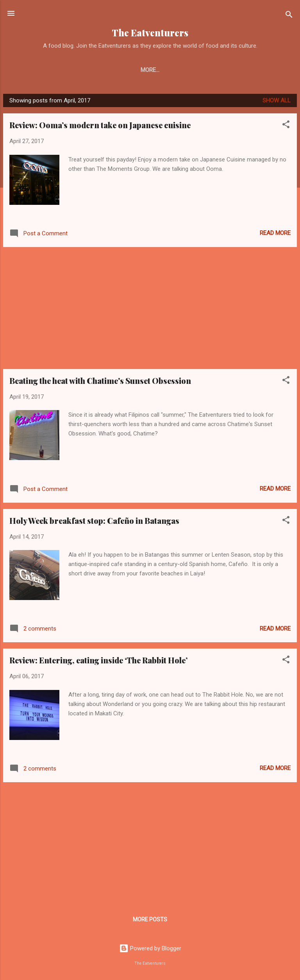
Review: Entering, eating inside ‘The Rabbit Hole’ (98, 662)
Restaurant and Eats (117, 70)
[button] (286, 127)
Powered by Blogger (150, 950)
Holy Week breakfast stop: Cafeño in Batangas (94, 522)
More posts (150, 921)
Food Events (267, 70)
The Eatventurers (150, 33)
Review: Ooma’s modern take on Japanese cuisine (100, 126)
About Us (58, 70)
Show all (277, 102)
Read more (275, 235)
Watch (225, 70)
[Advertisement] (150, 310)
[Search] (289, 16)
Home (22, 70)
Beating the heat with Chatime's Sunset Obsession (100, 382)
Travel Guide (182, 70)
